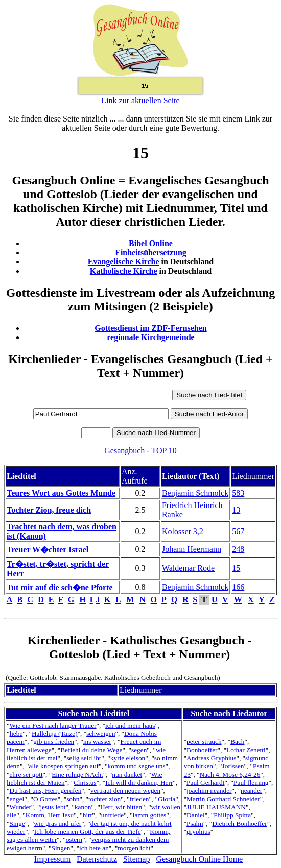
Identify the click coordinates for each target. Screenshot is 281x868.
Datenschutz (97, 859)
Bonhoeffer (202, 750)
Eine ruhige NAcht (77, 774)
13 (236, 510)
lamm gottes (150, 815)
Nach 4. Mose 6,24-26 (230, 774)
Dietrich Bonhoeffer (239, 823)
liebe (16, 733)
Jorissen (233, 766)
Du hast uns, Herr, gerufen (45, 791)
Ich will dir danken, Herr (139, 782)
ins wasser (97, 742)
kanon (83, 807)
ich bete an (94, 848)
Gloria (167, 799)
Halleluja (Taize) (55, 733)
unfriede (112, 815)
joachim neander (209, 791)
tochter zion (104, 799)
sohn (73, 799)
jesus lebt (53, 807)
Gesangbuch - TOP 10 (140, 451)
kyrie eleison (128, 758)
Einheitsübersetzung (151, 252)
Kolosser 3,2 (183, 531)
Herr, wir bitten (121, 807)
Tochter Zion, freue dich (49, 510)
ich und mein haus (130, 725)
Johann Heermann (192, 549)
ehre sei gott (26, 774)
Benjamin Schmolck (195, 493)
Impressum (52, 859)
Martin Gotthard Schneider (223, 799)
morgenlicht (134, 848)
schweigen (101, 733)
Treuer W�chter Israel (48, 550)
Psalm (195, 823)
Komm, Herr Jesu (50, 815)
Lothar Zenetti (246, 750)
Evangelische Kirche (124, 262)
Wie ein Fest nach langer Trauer (53, 725)
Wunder (20, 807)
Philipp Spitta (232, 815)
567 (238, 531)
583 (238, 493)
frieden (139, 799)
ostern (74, 840)
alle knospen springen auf (64, 766)
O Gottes (45, 799)
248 (238, 549)
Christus (85, 782)
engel (17, 799)
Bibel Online (151, 243)
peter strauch (204, 742)
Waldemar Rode (188, 568)
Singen (61, 848)
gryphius (198, 831)
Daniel (196, 815)
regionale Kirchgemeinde (150, 337)
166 (238, 587)
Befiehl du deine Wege (91, 750)
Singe (17, 823)
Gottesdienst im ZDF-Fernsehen (151, 328)
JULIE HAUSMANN (216, 807)
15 (236, 568)
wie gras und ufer (57, 823)
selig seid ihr (84, 758)
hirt (88, 815)
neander (251, 791)
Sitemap (136, 859)
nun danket (127, 774)
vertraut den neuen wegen (125, 791)
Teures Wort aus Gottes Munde (61, 493)
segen (139, 750)
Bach (237, 742)
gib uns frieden (54, 742)
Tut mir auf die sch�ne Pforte (60, 587)
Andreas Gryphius (211, 758)
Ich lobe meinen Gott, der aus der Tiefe (88, 831)
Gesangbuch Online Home (199, 859)
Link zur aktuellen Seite (140, 100)
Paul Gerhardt (205, 782)
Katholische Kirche (124, 271)
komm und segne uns (137, 766)
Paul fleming (251, 782)
